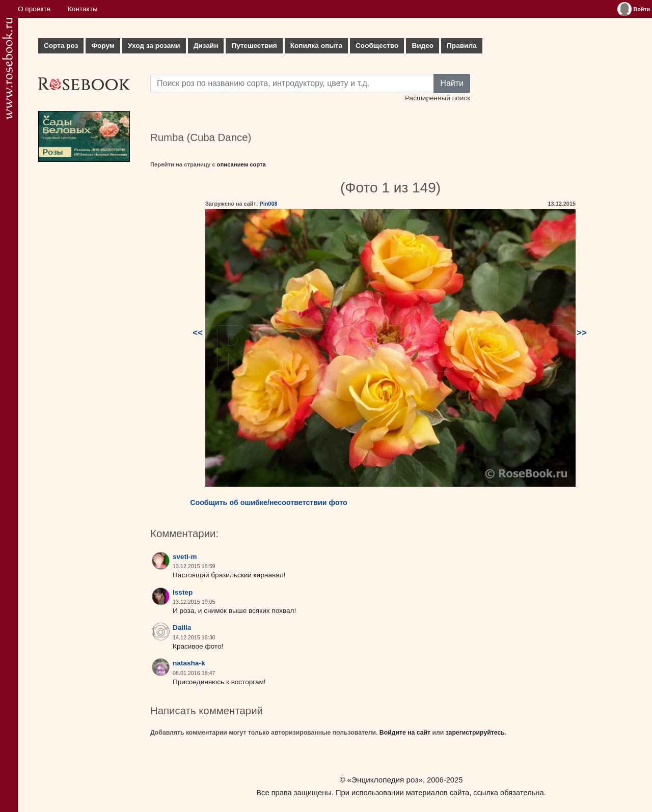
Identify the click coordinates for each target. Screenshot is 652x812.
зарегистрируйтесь (475, 733)
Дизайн (206, 46)
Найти (452, 83)
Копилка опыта (316, 46)
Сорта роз (61, 46)
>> (582, 333)
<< (198, 333)
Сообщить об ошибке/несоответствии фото (269, 502)
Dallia (182, 627)
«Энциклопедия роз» (385, 780)
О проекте (34, 9)
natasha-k (189, 663)
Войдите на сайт (405, 733)
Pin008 (268, 204)
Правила (462, 46)
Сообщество (377, 46)
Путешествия (254, 46)
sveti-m (185, 557)
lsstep (183, 592)
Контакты (83, 9)
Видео (423, 46)
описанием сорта (241, 164)
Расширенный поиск (438, 98)
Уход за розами (154, 46)
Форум (103, 46)
